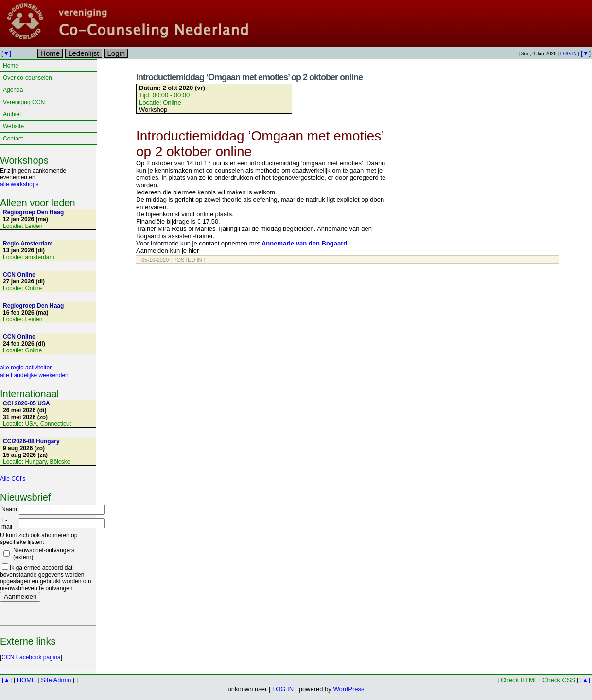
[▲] (7, 680)
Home (50, 53)
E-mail (7, 524)
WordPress (348, 689)
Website (13, 126)
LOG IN (569, 54)
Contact (13, 139)
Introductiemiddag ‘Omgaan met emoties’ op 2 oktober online (249, 77)
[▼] (6, 53)
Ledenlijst (83, 53)
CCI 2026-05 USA (26, 403)
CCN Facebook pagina (31, 657)
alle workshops (19, 184)
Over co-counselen (27, 78)
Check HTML (519, 680)
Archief (12, 114)
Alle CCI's (13, 479)
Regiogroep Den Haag (33, 212)
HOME (26, 680)
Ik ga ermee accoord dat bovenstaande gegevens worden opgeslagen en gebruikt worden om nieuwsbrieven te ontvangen (45, 578)
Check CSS (559, 680)
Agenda (13, 90)
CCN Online (19, 275)
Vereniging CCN (24, 102)
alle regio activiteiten (26, 367)
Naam (9, 509)
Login (116, 53)
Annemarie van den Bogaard (304, 243)
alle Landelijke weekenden (34, 375)
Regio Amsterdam (28, 244)
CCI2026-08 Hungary (31, 441)
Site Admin (56, 680)
